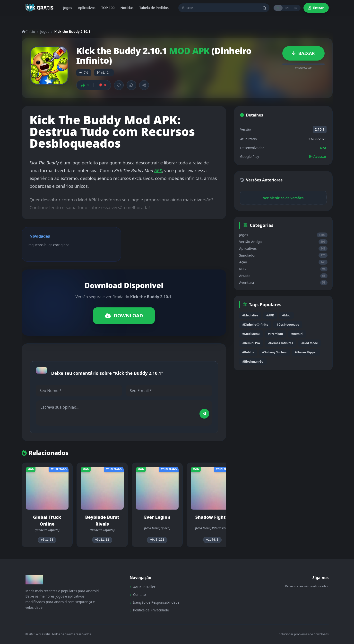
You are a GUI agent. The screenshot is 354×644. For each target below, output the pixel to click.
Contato (138, 595)
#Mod (286, 315)
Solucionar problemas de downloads (304, 634)
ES (296, 8)
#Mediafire (250, 315)
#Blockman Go (253, 362)
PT (278, 8)
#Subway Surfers (275, 352)
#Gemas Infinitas (281, 343)
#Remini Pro (251, 343)
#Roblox (248, 352)
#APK (270, 315)
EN (287, 8)
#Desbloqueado (288, 325)
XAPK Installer (143, 587)
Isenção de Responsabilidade (155, 602)
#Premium (276, 334)
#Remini (297, 334)
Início (28, 31)
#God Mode (310, 343)
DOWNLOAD (124, 316)
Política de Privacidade (149, 610)
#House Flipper (306, 352)
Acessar (318, 157)
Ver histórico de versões (283, 198)
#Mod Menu (251, 334)
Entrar (316, 8)
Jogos (45, 31)
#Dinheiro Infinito (255, 325)
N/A (323, 148)
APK (158, 170)
